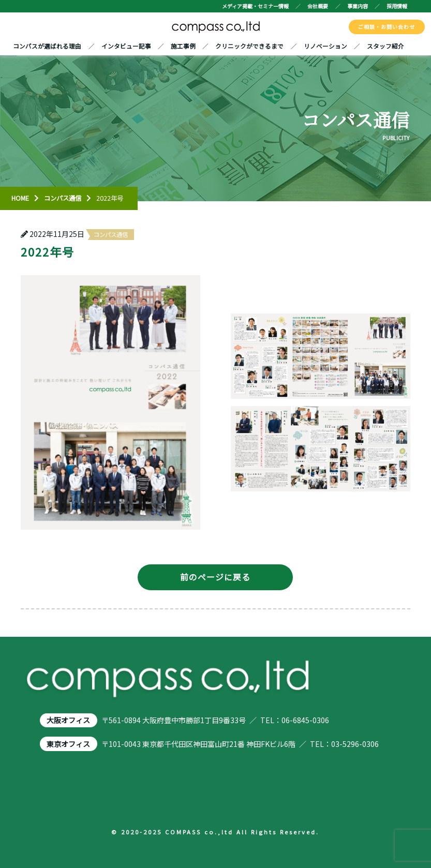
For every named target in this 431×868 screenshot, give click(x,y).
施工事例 (183, 46)
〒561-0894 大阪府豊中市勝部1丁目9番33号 (174, 720)
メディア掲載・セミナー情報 (255, 6)
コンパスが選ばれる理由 (47, 46)
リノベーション (325, 46)
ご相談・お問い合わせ (387, 27)
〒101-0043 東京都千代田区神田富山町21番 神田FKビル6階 (198, 744)
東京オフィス (68, 744)
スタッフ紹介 (385, 46)
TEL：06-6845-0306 (295, 720)
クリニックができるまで (249, 46)
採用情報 (397, 6)
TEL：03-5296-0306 (344, 744)
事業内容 (358, 6)
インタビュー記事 (126, 46)
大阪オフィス (68, 720)
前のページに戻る (215, 577)
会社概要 (318, 6)
